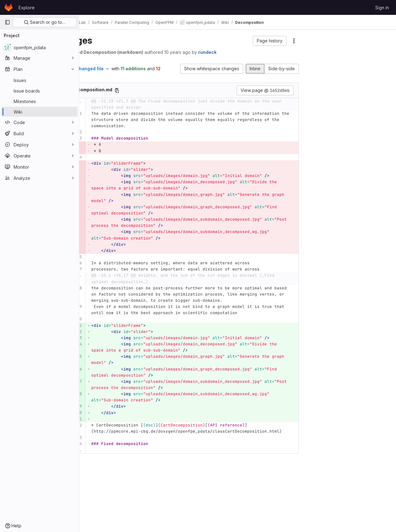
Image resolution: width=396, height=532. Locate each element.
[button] (270, 41)
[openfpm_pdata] (39, 47)
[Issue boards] (39, 91)
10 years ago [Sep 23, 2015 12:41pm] (210, 52)
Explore (27, 8)
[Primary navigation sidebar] (7, 22)
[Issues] (39, 80)
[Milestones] (39, 101)
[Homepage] (9, 7)
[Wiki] (39, 112)
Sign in (382, 8)
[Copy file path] (149, 90)
